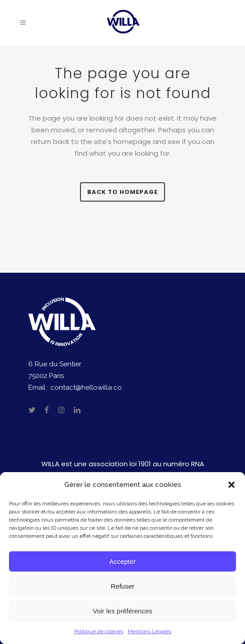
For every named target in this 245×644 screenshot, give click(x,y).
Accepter (122, 561)
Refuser (122, 586)
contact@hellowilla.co (86, 387)
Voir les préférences (122, 611)
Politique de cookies (99, 631)
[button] (232, 485)
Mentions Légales (149, 631)
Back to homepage (122, 192)
